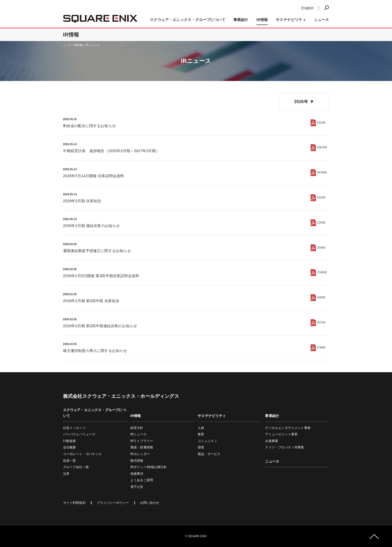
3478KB (322, 173)
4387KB (322, 147)
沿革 (66, 474)
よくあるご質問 (142, 480)
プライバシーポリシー (113, 503)
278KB (321, 348)
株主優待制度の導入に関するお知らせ (95, 351)
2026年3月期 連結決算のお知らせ (92, 226)
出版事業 (272, 441)
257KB (321, 323)
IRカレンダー (140, 454)
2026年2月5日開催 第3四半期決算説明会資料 (101, 276)
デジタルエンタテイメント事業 (288, 428)
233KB (321, 223)
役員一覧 (70, 461)
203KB (321, 248)
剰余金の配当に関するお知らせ (90, 126)
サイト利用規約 (74, 503)
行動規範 (70, 441)
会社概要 (70, 447)
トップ (67, 45)
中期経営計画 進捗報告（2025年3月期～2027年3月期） (111, 151)
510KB (321, 198)
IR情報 (78, 45)
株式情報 (137, 461)
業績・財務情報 (142, 447)
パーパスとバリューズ (79, 434)
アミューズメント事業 (281, 434)
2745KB (322, 272)
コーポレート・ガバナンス (82, 454)
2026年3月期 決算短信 (82, 201)
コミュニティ (207, 441)
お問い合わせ (150, 503)
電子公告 (137, 487)
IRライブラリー (142, 441)
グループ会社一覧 (76, 467)
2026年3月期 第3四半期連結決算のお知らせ (100, 326)
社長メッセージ (74, 428)
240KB (321, 297)
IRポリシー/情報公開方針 (149, 467)
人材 (201, 428)
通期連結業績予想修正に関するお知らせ (97, 251)
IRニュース (92, 45)
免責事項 (137, 474)
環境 (201, 447)
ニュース (322, 20)
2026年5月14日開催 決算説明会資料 (94, 176)
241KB (321, 123)
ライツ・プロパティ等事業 (284, 447)
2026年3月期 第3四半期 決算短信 (91, 301)
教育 (201, 434)
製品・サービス (209, 454)
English (308, 8)
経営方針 (137, 428)
